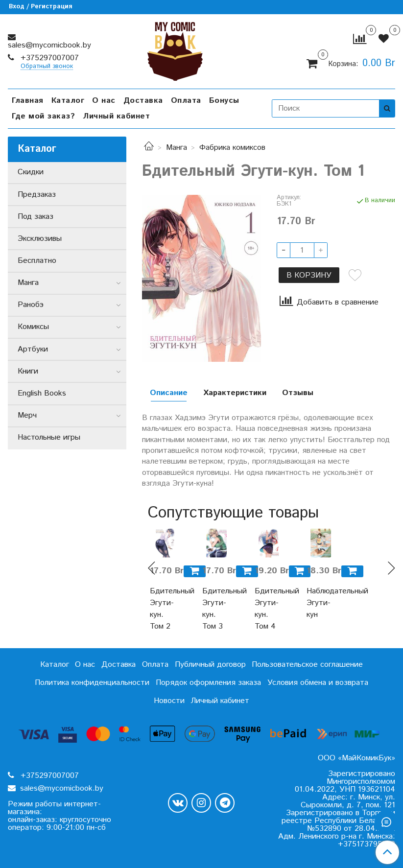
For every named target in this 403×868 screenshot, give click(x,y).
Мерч (27, 415)
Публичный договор (210, 665)
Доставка (143, 101)
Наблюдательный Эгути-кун (321, 603)
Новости (169, 701)
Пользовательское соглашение (307, 665)
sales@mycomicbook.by (49, 45)
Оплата (186, 101)
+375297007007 (48, 58)
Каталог (68, 101)
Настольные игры (49, 437)
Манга (177, 148)
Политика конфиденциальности (92, 683)
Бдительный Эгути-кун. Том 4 (269, 609)
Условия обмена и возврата (318, 683)
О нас (104, 101)
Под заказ (36, 217)
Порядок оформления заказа (208, 683)
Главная (28, 101)
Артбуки (33, 349)
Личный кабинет (116, 116)
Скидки (31, 172)
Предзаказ (37, 195)
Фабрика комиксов (232, 148)
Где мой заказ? (43, 116)
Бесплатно (37, 261)
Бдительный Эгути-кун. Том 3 (217, 609)
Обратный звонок (47, 67)
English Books (42, 393)
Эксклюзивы (40, 239)
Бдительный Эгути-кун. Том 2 (164, 609)
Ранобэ (31, 305)
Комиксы (33, 327)
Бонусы (224, 101)
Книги (28, 371)
